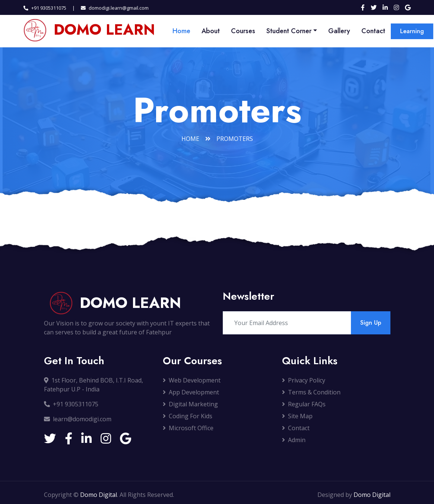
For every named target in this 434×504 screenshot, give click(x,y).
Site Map (297, 416)
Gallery (339, 31)
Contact (373, 31)
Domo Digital (99, 495)
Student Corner (289, 31)
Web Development (192, 380)
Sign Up (371, 323)
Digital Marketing (190, 404)
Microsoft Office (188, 428)
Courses (243, 31)
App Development (191, 392)
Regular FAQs (304, 404)
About (211, 31)
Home (181, 31)
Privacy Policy (304, 380)
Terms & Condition (311, 392)
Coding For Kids (188, 416)
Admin (294, 440)
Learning (412, 31)
